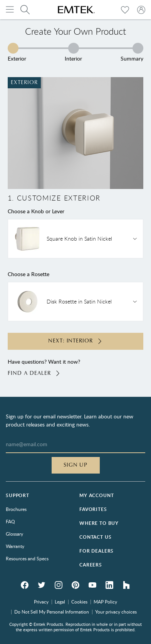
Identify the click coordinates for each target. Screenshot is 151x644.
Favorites (93, 509)
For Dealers (96, 551)
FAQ (10, 521)
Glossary (14, 534)
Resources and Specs (27, 558)
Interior (73, 52)
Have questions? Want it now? (76, 368)
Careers (91, 565)
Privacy (41, 602)
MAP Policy (105, 602)
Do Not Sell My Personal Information (52, 612)
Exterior (17, 52)
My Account (96, 495)
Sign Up (76, 465)
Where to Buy (99, 523)
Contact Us (95, 537)
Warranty (15, 546)
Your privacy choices (116, 612)
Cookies (79, 602)
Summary (132, 52)
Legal (60, 602)
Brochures (16, 509)
